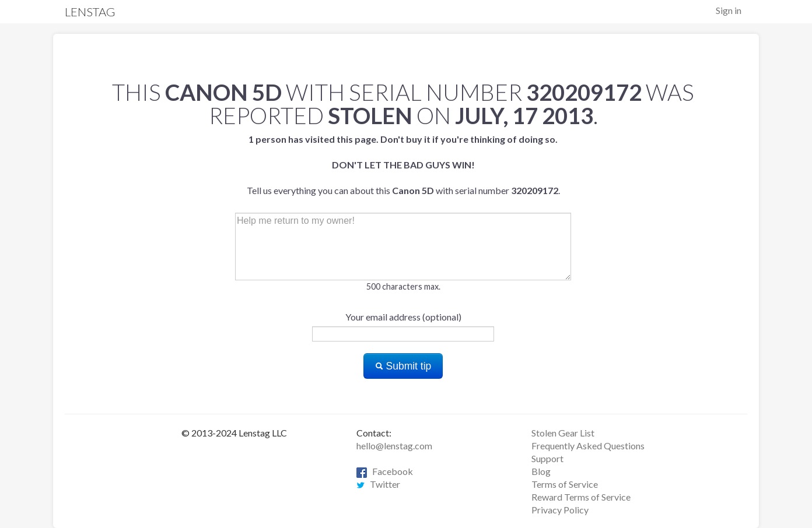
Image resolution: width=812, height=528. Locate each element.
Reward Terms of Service (581, 497)
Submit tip (403, 366)
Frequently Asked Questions (588, 446)
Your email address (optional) (403, 317)
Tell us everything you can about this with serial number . (403, 165)
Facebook (385, 471)
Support (547, 458)
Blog (541, 471)
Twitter (378, 484)
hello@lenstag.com (394, 446)
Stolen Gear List (563, 433)
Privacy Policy (560, 510)
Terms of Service (565, 484)
